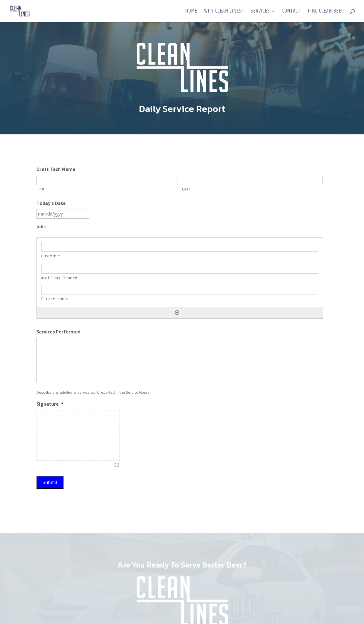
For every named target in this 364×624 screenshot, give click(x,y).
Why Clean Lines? (224, 12)
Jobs (41, 227)
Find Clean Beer (326, 12)
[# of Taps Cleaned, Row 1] (180, 269)
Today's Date (51, 203)
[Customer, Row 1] (180, 247)
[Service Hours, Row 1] (180, 290)
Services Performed (58, 332)
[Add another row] (177, 313)
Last (186, 189)
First (41, 189)
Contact (292, 12)
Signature (50, 404)
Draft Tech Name (56, 169)
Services (260, 12)
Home (191, 12)
